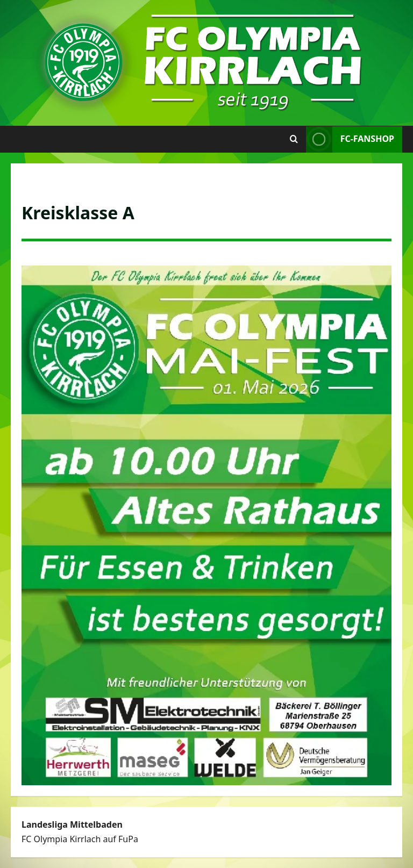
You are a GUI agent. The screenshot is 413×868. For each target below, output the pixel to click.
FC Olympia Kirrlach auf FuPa (80, 839)
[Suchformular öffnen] (294, 139)
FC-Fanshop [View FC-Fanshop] (350, 139)
